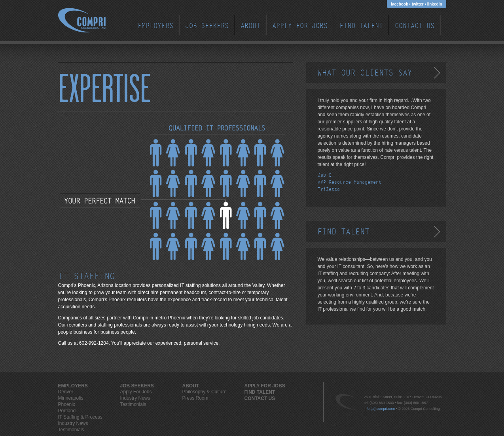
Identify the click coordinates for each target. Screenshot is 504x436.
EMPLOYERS (155, 26)
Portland (67, 411)
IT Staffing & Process (80, 417)
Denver (66, 392)
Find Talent (361, 26)
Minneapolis (71, 398)
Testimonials (71, 430)
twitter (418, 4)
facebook (400, 4)
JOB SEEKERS (207, 26)
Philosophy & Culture (205, 392)
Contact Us (415, 26)
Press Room (195, 398)
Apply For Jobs (300, 26)
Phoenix (67, 404)
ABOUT (250, 26)
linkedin (435, 4)
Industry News (73, 423)
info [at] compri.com (380, 409)
